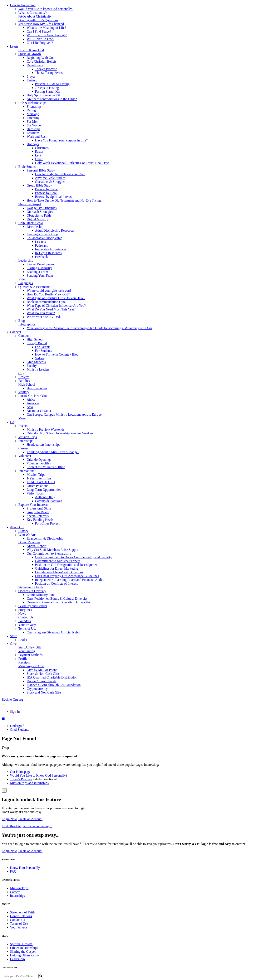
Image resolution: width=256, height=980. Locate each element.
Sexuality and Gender (33, 606)
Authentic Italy (45, 497)
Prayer (31, 76)
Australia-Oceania (39, 411)
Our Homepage (20, 772)
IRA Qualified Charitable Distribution (52, 677)
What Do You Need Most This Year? (51, 309)
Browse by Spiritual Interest (54, 197)
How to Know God (31, 50)
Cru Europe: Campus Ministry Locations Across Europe (64, 414)
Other (39, 159)
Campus (24, 336)
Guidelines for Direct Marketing (57, 568)
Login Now (9, 819)
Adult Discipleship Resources (55, 230)
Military (24, 392)
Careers (23, 448)
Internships (26, 441)
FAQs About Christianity (35, 16)
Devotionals (35, 65)
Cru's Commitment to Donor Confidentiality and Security (73, 557)
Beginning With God (41, 58)
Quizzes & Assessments (34, 287)
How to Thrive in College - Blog (57, 354)
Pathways (41, 245)
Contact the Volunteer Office (46, 467)
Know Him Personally (25, 868)
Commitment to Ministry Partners (58, 561)
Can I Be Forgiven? (40, 43)
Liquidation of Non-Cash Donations (59, 572)
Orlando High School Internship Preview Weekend (61, 433)
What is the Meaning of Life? (46, 28)
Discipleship (35, 227)
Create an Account (30, 819)
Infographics (27, 324)
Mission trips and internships (29, 783)
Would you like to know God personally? (46, 9)
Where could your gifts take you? (49, 291)
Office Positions (37, 486)
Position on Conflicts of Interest (56, 583)
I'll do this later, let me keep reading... (27, 826)
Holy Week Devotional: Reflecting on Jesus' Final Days (72, 163)
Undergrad (17, 726)
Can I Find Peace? (39, 31)
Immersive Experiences (51, 249)
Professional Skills (39, 508)
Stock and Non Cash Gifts (44, 692)
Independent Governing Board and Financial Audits (70, 580)
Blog (22, 321)
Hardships (33, 129)
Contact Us (26, 617)
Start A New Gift (30, 647)
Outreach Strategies (40, 212)
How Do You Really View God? (48, 294)
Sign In (15, 712)
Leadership (26, 260)
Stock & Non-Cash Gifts (43, 674)
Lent (38, 155)
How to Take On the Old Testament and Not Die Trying (64, 200)
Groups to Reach (38, 512)
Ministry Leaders (38, 369)
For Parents (43, 347)
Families (24, 381)
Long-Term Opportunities (44, 490)
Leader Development (41, 264)
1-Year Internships (39, 478)
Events (23, 426)
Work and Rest (37, 137)
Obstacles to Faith (39, 215)
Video (22, 279)
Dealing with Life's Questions (38, 20)
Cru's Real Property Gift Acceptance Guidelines (67, 576)
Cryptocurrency (37, 689)
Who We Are (27, 535)
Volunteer (25, 456)
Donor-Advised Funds (41, 681)
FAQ (13, 871)
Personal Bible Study (41, 170)
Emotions (33, 133)
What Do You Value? (41, 313)
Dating (31, 110)
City (21, 373)
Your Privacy (27, 625)
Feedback (41, 257)
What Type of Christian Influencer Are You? (56, 306)
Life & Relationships (32, 103)
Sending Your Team (40, 276)
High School (35, 339)
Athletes (24, 377)
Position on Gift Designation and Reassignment (67, 565)
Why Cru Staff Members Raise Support (53, 550)
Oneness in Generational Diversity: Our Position (59, 602)
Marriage (33, 114)
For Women (35, 125)
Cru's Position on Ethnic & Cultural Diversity (57, 598)
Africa (31, 399)
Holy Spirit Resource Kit (43, 95)
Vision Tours (35, 493)
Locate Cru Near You (33, 396)
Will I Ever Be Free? (41, 39)
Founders (25, 621)
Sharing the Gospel (23, 952)
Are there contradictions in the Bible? (52, 99)
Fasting (32, 80)
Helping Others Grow (24, 955)
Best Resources (37, 388)
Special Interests (38, 516)
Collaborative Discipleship (45, 238)
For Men (33, 122)
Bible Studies (27, 167)
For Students (43, 351)
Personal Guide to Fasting (52, 84)
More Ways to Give (31, 666)
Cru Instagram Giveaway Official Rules (53, 632)
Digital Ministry (38, 219)
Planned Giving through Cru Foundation (54, 685)
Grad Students (36, 362)
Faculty (32, 366)
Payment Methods (30, 655)
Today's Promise (46, 69)
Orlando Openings (39, 460)
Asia (30, 407)
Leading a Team (37, 272)
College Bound (37, 343)
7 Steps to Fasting (47, 88)
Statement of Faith (31, 587)
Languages (26, 283)
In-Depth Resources (48, 253)
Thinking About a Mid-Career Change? (53, 452)
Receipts (24, 662)
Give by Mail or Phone (42, 670)
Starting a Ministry (39, 268)
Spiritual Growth (30, 54)
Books (23, 640)
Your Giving (27, 651)
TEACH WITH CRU (41, 482)
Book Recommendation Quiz (46, 302)
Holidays (33, 144)
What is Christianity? (33, 13)
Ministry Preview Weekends (46, 429)
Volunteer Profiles (39, 463)
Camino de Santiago (49, 501)
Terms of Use (27, 629)
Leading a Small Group (42, 234)
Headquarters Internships (43, 445)
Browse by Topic (46, 189)
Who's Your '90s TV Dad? (44, 317)
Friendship (34, 107)
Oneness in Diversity (32, 591)
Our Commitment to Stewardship (49, 553)
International (27, 471)
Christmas (42, 148)
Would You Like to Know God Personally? (39, 775)
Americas (33, 403)
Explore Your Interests (33, 505)
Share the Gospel (30, 204)
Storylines (25, 610)
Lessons (40, 242)
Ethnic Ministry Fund (41, 595)
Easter (39, 152)
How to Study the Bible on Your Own (60, 174)
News (22, 614)
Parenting (33, 118)
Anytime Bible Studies (50, 178)
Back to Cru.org (12, 699)
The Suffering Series (49, 73)
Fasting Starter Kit (47, 91)
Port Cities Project (47, 523)
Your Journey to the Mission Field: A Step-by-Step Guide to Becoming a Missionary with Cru (89, 328)
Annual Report (37, 546)
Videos (40, 358)
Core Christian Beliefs (42, 61)
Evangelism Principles (42, 208)
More (22, 418)
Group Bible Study (39, 185)
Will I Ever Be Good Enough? (47, 35)
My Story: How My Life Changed (41, 24)
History (23, 531)
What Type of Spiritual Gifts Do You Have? (56, 298)
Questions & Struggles (50, 182)
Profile (23, 659)
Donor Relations (29, 542)
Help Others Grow (31, 223)
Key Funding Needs (40, 520)
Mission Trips (28, 437)
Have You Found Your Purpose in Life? (61, 140)
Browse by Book (46, 193)
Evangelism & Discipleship (45, 538)
